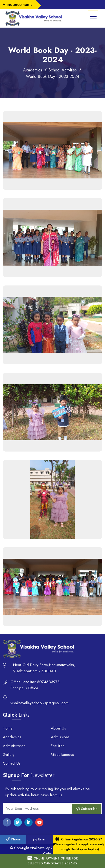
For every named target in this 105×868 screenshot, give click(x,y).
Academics (12, 737)
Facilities (58, 746)
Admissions (60, 737)
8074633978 (48, 682)
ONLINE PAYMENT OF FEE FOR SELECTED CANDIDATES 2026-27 (53, 861)
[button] (93, 17)
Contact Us (12, 763)
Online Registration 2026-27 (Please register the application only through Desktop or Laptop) (79, 844)
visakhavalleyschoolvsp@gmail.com (40, 703)
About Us (58, 728)
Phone (13, 839)
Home (8, 728)
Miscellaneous (62, 755)
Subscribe (87, 809)
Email (39, 839)
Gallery (9, 755)
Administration (14, 746)
